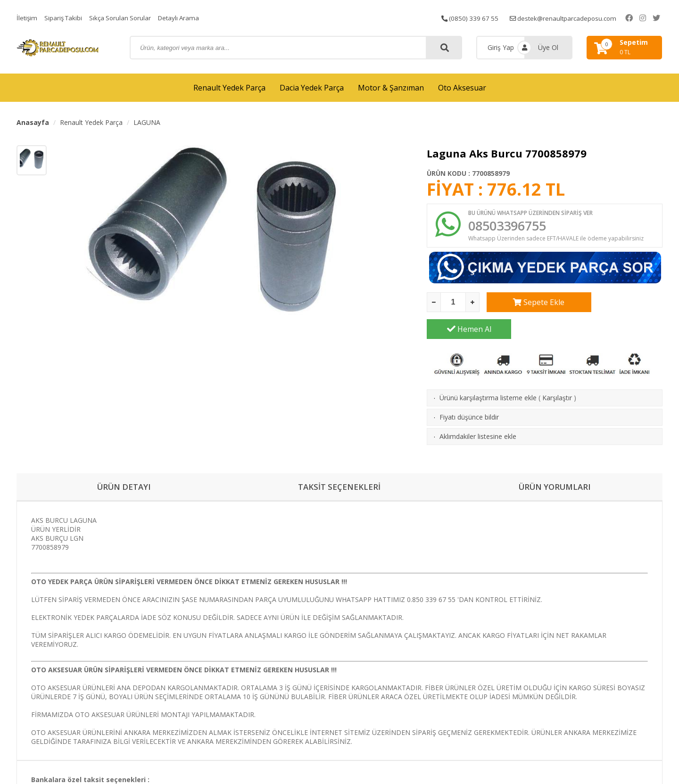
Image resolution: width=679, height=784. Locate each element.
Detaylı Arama (185, 18)
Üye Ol (548, 47)
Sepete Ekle (529, 304)
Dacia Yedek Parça (312, 88)
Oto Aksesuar (462, 88)
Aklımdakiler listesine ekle (478, 411)
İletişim (27, 18)
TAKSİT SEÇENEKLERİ (339, 462)
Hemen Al (621, 304)
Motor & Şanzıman (391, 88)
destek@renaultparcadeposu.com (575, 18)
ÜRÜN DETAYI (124, 462)
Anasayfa (33, 122)
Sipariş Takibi (65, 18)
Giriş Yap (501, 47)
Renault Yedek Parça (229, 88)
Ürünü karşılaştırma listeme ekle (488, 373)
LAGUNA (147, 122)
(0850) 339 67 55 (478, 18)
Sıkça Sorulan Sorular (124, 18)
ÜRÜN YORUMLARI (555, 462)
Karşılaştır (557, 373)
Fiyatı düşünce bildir (469, 392)
